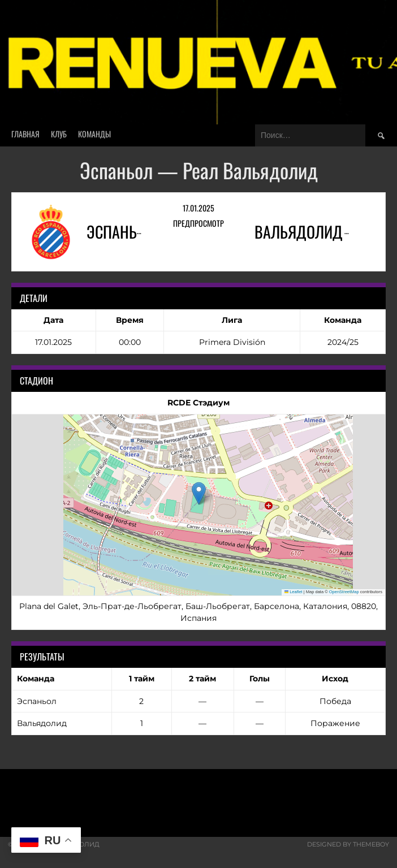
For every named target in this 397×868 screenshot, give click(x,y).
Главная (25, 134)
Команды (94, 134)
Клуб (59, 134)
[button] (199, 493)
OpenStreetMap (344, 592)
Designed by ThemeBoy (348, 844)
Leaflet (294, 592)
